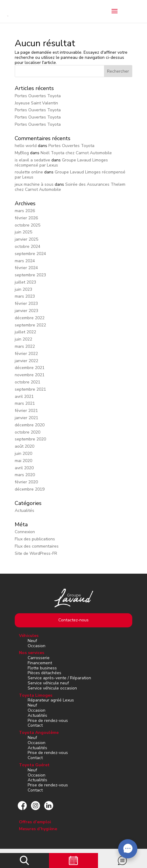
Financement (40, 663)
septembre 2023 (30, 275)
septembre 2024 (30, 254)
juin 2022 (23, 339)
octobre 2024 (28, 246)
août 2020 (24, 446)
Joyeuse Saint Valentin (36, 103)
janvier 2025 (26, 239)
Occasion (37, 646)
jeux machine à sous (34, 184)
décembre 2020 (30, 425)
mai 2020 (23, 461)
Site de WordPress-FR (36, 553)
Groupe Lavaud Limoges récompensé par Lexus (70, 175)
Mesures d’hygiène (38, 829)
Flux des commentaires (37, 546)
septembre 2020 (30, 439)
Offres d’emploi (35, 822)
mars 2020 (25, 475)
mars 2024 (25, 261)
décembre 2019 (30, 489)
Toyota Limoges (36, 695)
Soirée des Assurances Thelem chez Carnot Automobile (70, 187)
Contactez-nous (73, 620)
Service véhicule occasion (52, 688)
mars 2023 (25, 296)
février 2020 (26, 482)
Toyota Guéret (34, 765)
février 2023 (26, 303)
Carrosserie (39, 658)
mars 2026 (25, 211)
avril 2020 (24, 468)
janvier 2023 (26, 311)
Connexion (25, 532)
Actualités (24, 511)
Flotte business (42, 668)
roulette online (29, 172)
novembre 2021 (30, 375)
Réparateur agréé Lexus (51, 700)
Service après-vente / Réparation (59, 678)
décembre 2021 (30, 368)
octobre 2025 (28, 225)
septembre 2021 (30, 389)
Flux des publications (35, 539)
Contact (35, 725)
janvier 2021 (26, 418)
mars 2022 (25, 346)
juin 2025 (23, 232)
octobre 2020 (28, 432)
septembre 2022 (30, 325)
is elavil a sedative (32, 160)
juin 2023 (23, 289)
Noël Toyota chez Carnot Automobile (76, 153)
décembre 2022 (30, 318)
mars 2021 (25, 403)
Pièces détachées (44, 673)
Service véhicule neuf (48, 683)
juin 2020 (23, 454)
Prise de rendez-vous (48, 721)
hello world (26, 146)
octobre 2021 (28, 382)
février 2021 (26, 411)
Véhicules (29, 636)
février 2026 (26, 218)
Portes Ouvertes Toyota (38, 96)
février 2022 (26, 354)
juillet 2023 (25, 282)
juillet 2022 (25, 332)
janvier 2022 (26, 361)
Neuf (32, 641)
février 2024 (26, 268)
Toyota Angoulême (39, 733)
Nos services (32, 653)
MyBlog (22, 153)
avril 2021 (24, 396)
